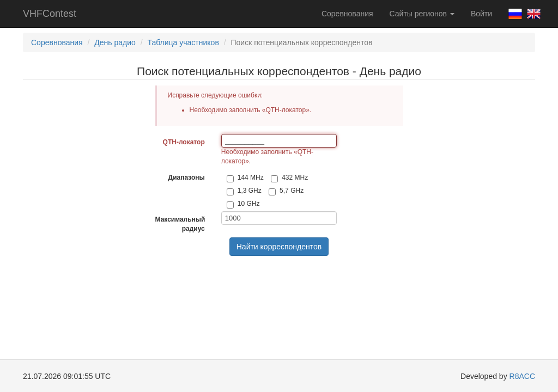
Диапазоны (187, 177)
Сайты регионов (422, 14)
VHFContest (50, 14)
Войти (481, 14)
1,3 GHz (244, 191)
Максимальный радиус (180, 224)
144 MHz (245, 178)
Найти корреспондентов (279, 247)
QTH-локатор (184, 142)
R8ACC (522, 376)
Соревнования (347, 14)
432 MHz (289, 178)
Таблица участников (183, 42)
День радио (115, 42)
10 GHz (243, 204)
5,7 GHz (286, 191)
